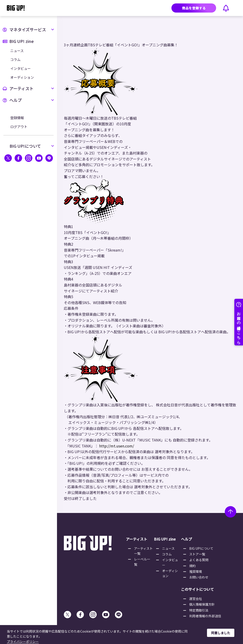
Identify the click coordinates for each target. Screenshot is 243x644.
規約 (192, 566)
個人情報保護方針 (202, 604)
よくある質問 (199, 560)
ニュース (17, 51)
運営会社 (196, 599)
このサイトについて (197, 589)
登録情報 (17, 118)
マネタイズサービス (28, 29)
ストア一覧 (197, 554)
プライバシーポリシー (23, 641)
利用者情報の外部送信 (205, 616)
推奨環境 (196, 571)
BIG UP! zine (18, 41)
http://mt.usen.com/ (117, 446)
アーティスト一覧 (143, 551)
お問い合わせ (199, 577)
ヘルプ (28, 100)
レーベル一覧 (142, 562)
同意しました (221, 633)
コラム (15, 59)
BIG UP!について (32, 146)
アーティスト (28, 88)
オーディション (22, 77)
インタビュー (21, 68)
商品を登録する (194, 8)
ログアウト (19, 127)
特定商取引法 (199, 610)
